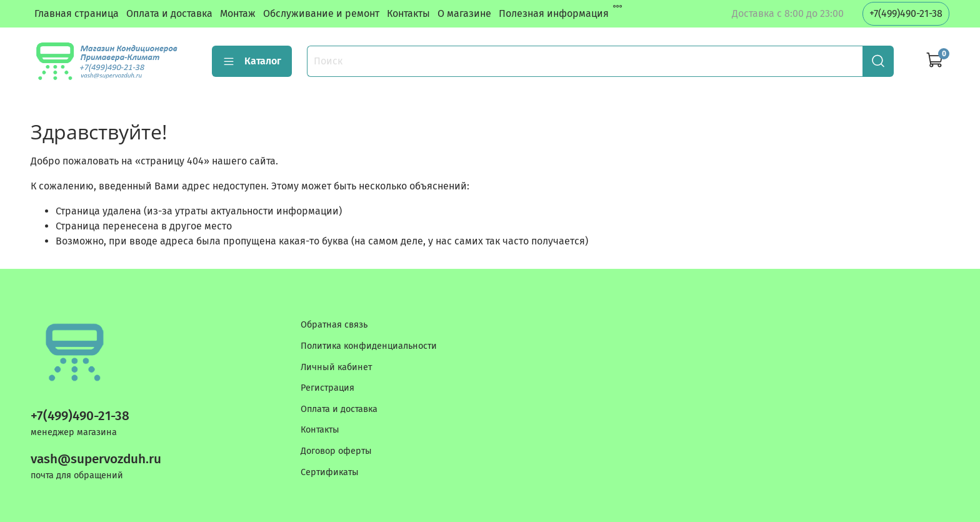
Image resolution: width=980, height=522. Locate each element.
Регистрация (327, 388)
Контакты (408, 13)
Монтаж (238, 13)
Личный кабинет (336, 367)
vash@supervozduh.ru (96, 459)
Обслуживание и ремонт (321, 13)
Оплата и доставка (169, 13)
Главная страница (77, 13)
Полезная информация (554, 13)
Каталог (252, 61)
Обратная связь (334, 325)
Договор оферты (336, 451)
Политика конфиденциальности (369, 346)
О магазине (464, 13)
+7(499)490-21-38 (906, 13)
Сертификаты (330, 472)
